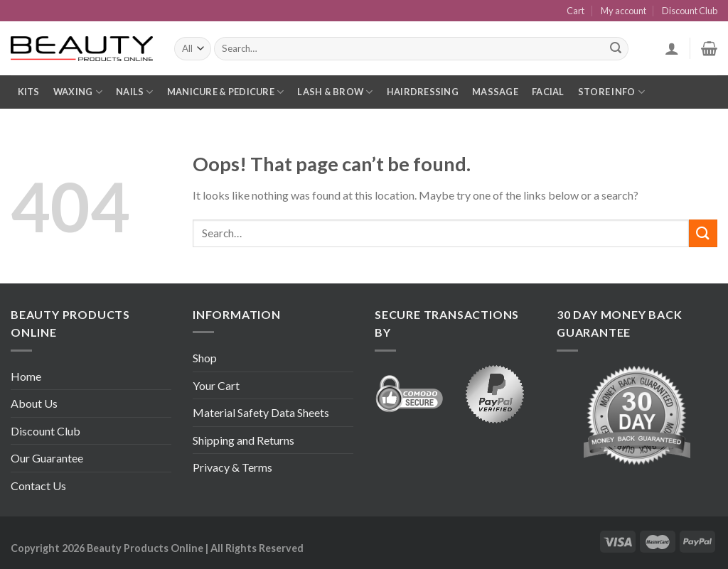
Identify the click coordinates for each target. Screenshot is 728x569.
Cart (576, 11)
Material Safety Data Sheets (261, 412)
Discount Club (690, 11)
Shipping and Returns (243, 440)
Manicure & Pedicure (225, 92)
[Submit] (703, 233)
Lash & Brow (335, 92)
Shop (205, 358)
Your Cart (216, 385)
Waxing (78, 92)
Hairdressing (423, 92)
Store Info (611, 92)
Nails (135, 92)
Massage (495, 92)
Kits (29, 92)
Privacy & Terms (232, 467)
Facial (548, 92)
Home (26, 376)
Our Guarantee (47, 458)
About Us (34, 403)
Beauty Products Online (145, 548)
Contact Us (38, 486)
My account (623, 11)
